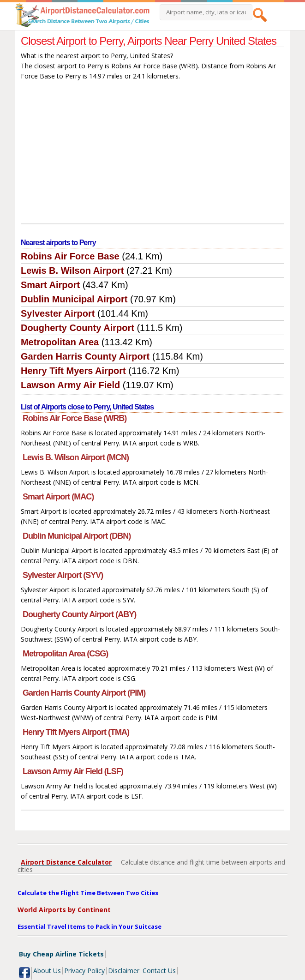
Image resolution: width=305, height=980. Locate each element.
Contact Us (159, 971)
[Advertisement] (152, 154)
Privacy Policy (84, 971)
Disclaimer (124, 971)
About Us (47, 971)
